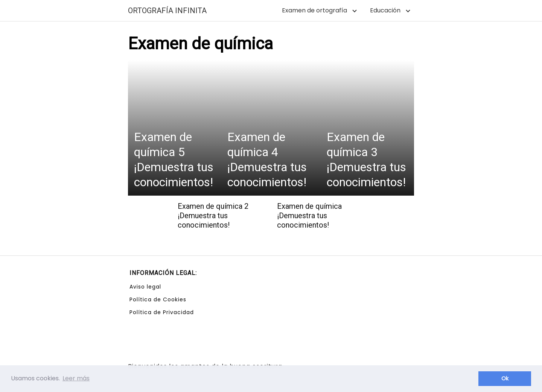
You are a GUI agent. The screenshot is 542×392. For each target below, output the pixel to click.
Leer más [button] (76, 378)
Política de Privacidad (162, 312)
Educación (385, 10)
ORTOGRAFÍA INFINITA (167, 11)
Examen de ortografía (314, 10)
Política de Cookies (158, 299)
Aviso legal (145, 287)
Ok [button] (505, 378)
